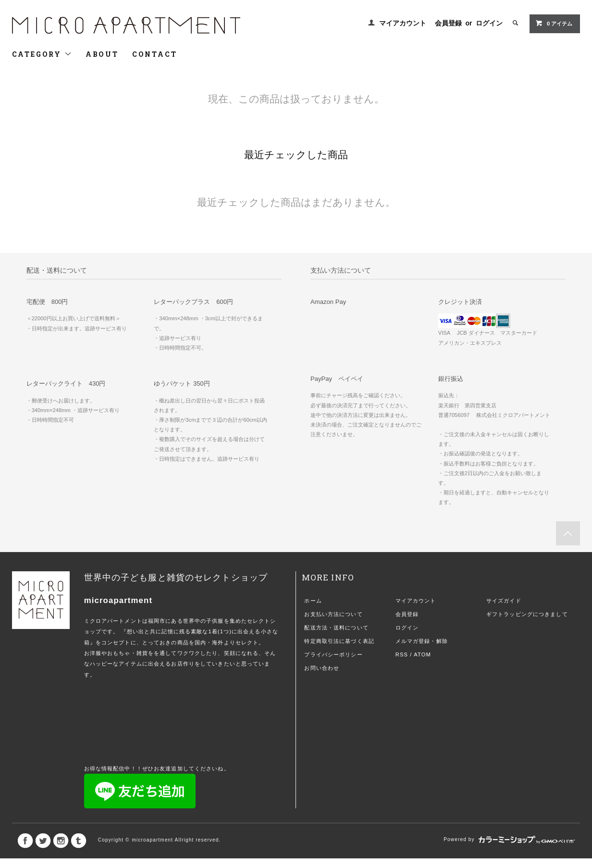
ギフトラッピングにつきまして (527, 614)
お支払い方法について (333, 614)
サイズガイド (504, 601)
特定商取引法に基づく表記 (339, 641)
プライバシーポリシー (333, 654)
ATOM (422, 654)
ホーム (313, 601)
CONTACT (155, 54)
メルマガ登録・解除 (422, 641)
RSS (402, 654)
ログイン (489, 23)
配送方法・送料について (336, 628)
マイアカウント (403, 23)
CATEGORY (42, 54)
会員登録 (448, 23)
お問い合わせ (322, 668)
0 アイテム (554, 23)
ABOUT (102, 54)
